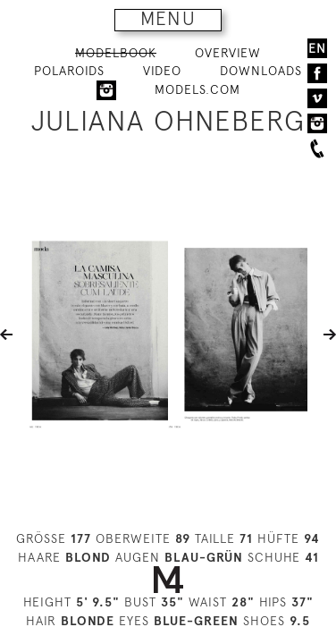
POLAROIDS (69, 71)
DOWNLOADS (261, 71)
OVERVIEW (228, 53)
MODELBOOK (116, 53)
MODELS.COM (197, 89)
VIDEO (162, 71)
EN (317, 48)
